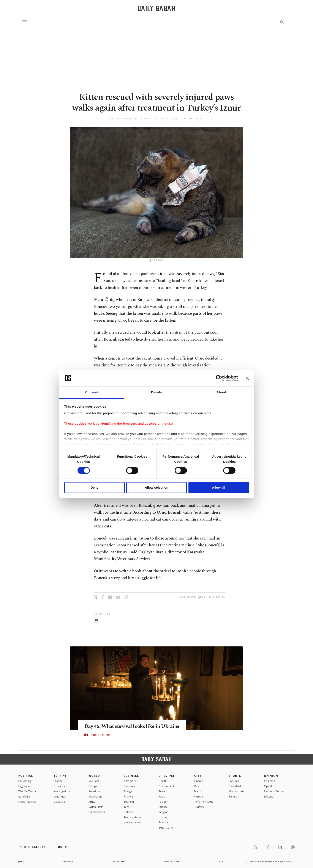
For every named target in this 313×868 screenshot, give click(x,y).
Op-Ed (268, 786)
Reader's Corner (274, 791)
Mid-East (94, 781)
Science (163, 807)
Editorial (269, 797)
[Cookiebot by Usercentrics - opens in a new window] (219, 378)
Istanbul (58, 781)
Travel (162, 791)
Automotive (131, 781)
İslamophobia (97, 812)
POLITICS (26, 776)
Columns (269, 781)
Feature (163, 822)
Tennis (233, 797)
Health (163, 781)
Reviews (199, 807)
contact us (172, 862)
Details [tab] (156, 392)
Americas (94, 791)
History (163, 817)
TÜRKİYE (60, 776)
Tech (127, 807)
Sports (235, 776)
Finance (128, 797)
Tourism (129, 802)
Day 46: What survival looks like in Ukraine (124, 726)
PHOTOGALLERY (101, 738)
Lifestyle (167, 776)
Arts (198, 776)
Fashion (163, 802)
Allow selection (156, 488)
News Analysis (27, 802)
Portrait (198, 797)
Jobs (21, 862)
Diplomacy (25, 781)
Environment (166, 786)
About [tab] (221, 392)
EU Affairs (24, 797)
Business (131, 776)
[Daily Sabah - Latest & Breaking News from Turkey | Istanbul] (156, 8)
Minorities (60, 797)
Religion (164, 812)
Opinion (271, 776)
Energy (128, 791)
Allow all (219, 488)
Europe (93, 786)
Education (60, 786)
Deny (94, 488)
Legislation (25, 786)
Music (197, 786)
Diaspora (59, 802)
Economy (129, 786)
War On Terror (27, 791)
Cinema (198, 781)
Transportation (133, 817)
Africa (92, 802)
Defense (129, 812)
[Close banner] (247, 378)
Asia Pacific (95, 797)
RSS (221, 862)
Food (162, 797)
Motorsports (237, 791)
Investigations (62, 791)
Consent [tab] (92, 392)
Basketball (235, 786)
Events (198, 791)
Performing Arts (204, 802)
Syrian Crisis (96, 807)
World (94, 776)
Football (234, 781)
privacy (68, 862)
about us (119, 862)
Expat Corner (167, 828)
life (96, 620)
